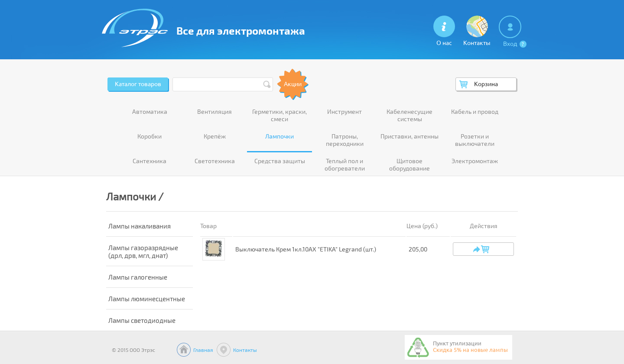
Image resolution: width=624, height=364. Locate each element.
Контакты (245, 350)
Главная (203, 350)
